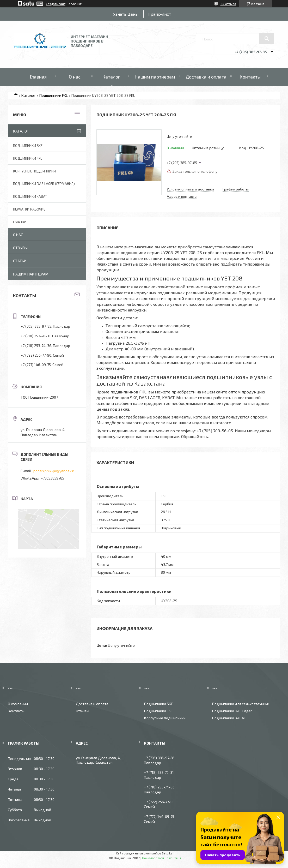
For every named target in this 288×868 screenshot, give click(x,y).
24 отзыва (228, 4)
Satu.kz (167, 853)
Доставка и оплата (206, 77)
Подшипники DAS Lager (232, 711)
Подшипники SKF (28, 146)
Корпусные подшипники (34, 171)
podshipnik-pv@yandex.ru (54, 471)
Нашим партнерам (155, 77)
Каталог (111, 77)
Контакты (250, 77)
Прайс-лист (159, 14)
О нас (75, 77)
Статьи (20, 261)
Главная (38, 77)
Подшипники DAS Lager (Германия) (44, 184)
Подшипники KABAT (30, 196)
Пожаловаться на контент (162, 858)
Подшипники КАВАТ (229, 718)
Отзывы (20, 248)
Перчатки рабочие (29, 209)
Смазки (20, 222)
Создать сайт (56, 4)
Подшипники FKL (54, 95)
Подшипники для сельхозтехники (241, 704)
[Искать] (267, 39)
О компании (18, 704)
